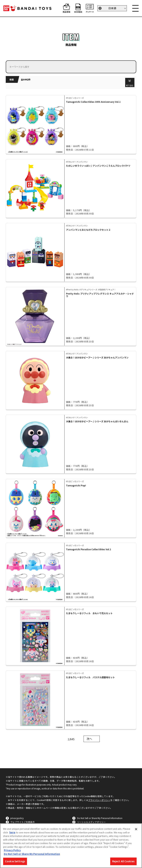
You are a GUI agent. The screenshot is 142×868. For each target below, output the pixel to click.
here (12, 832)
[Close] (136, 829)
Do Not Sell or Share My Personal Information (100, 818)
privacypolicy (17, 818)
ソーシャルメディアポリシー (91, 822)
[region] (71, 846)
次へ (89, 739)
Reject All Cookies (123, 861)
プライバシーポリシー (99, 800)
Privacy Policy (12, 850)
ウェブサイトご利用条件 (23, 822)
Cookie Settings (15, 861)
